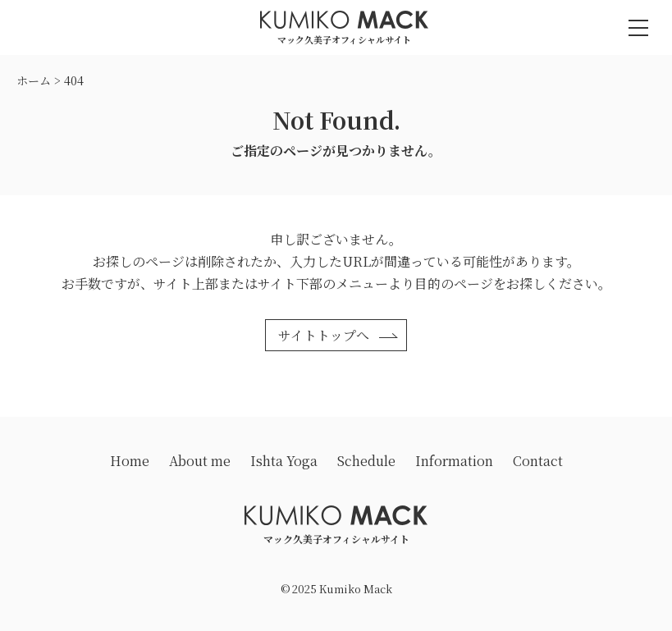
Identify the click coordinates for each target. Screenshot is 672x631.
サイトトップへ (324, 335)
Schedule (366, 461)
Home (130, 461)
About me (200, 461)
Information (454, 461)
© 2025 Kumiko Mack (336, 589)
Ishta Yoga (284, 461)
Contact (538, 461)
